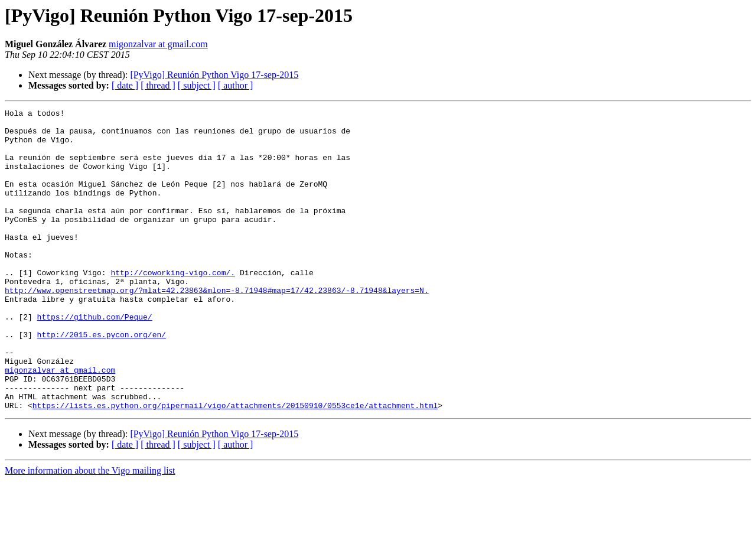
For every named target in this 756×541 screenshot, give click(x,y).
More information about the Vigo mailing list (90, 531)
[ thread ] (158, 85)
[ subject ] (197, 85)
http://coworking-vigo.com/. (173, 306)
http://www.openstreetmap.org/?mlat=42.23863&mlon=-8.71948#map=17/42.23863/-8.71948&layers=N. (217, 327)
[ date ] (125, 85)
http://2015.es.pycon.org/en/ (102, 380)
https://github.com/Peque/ (95, 359)
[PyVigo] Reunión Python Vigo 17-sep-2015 (214, 75)
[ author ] (236, 85)
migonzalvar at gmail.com (158, 44)
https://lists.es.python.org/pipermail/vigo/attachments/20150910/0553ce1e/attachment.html (235, 465)
